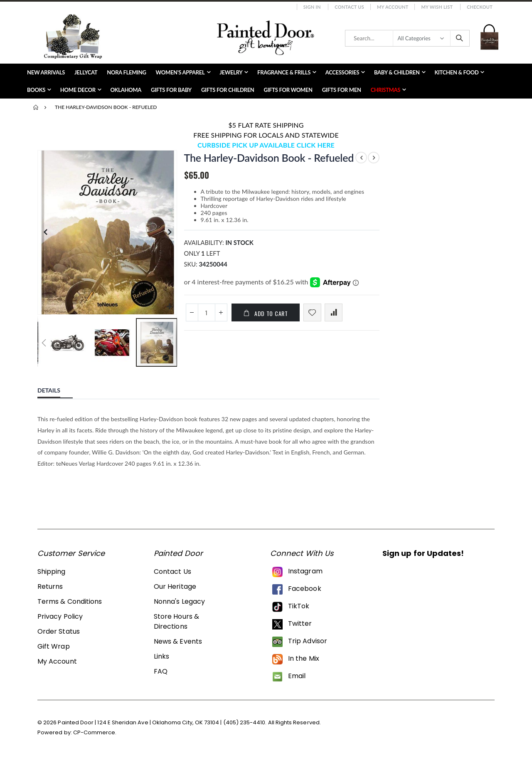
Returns (50, 586)
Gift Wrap (54, 646)
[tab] (55, 388)
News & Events (178, 641)
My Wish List (437, 7)
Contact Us (349, 7)
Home (36, 107)
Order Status (59, 631)
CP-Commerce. (95, 732)
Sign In (312, 7)
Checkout (480, 7)
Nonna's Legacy (179, 601)
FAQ (161, 670)
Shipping (52, 571)
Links (161, 656)
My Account (393, 7)
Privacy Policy (60, 616)
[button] (169, 306)
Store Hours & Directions (176, 621)
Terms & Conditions (70, 601)
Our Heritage (175, 586)
